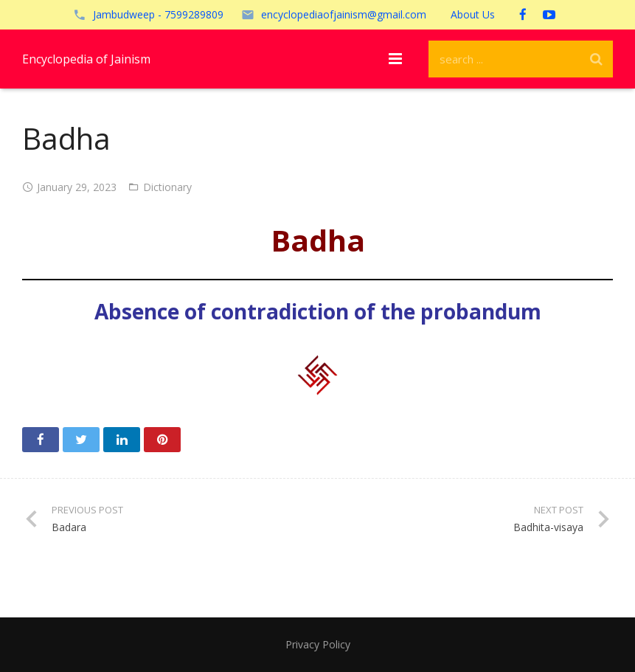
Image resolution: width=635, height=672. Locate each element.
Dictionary (167, 187)
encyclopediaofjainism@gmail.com (344, 14)
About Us (473, 14)
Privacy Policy (318, 644)
